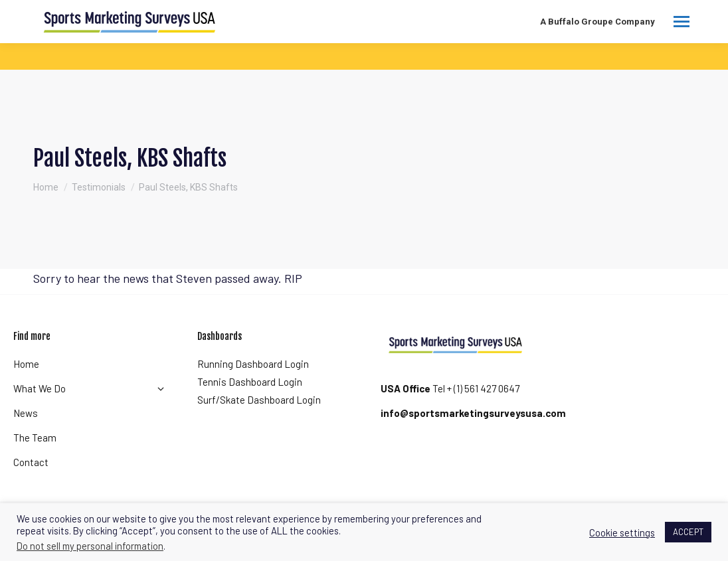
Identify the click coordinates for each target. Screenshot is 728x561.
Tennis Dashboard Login (250, 382)
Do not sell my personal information (90, 546)
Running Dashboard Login (253, 364)
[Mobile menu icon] (682, 22)
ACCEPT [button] (688, 532)
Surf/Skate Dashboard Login (259, 400)
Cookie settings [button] (622, 532)
